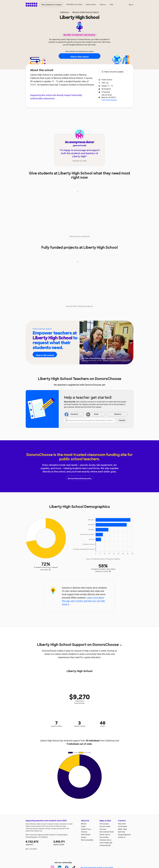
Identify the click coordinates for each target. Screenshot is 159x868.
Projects (69, 114)
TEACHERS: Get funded (74, 5)
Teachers (83, 114)
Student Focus (86, 829)
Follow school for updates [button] (113, 72)
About (45, 114)
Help (111, 5)
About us (103, 5)
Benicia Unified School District (86, 12)
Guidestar (44, 837)
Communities (123, 826)
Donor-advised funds (107, 832)
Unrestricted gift (105, 845)
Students (98, 114)
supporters (38, 843)
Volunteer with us (105, 840)
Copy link (122, 420)
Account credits (105, 826)
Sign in (131, 5)
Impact (57, 114)
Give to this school (79, 56)
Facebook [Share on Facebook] (71, 414)
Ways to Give (105, 821)
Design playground (124, 835)
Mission (84, 824)
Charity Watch (63, 835)
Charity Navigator (32, 837)
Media (120, 829)
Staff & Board (86, 835)
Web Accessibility (87, 840)
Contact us (122, 837)
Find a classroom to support (52, 5)
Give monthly (104, 837)
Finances (84, 832)
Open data (122, 832)
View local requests (109, 100)
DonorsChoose (32, 5)
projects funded (66, 843)
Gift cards (103, 829)
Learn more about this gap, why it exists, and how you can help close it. (83, 601)
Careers (84, 837)
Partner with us (91, 5)
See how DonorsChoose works (79, 478)
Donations (112, 114)
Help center (122, 824)
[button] (96, 420)
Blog (125, 829)
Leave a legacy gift (106, 843)
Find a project (104, 824)
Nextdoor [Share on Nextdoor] (115, 414)
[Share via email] (96, 414)
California (64, 12)
